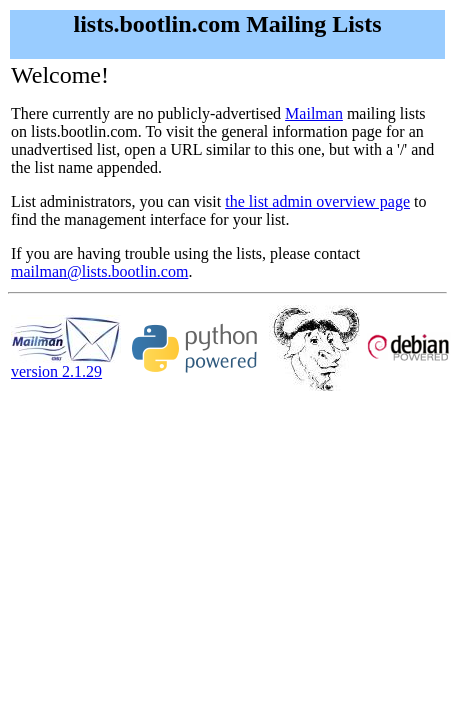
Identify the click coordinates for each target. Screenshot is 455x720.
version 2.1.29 (66, 364)
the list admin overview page (317, 201)
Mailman (314, 113)
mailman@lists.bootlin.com (99, 271)
